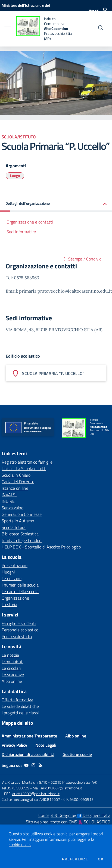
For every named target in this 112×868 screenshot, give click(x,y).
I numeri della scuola (20, 585)
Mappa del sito (17, 723)
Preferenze (75, 859)
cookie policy (20, 845)
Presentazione (15, 565)
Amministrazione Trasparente (29, 736)
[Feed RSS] (41, 765)
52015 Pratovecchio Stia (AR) (74, 782)
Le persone (12, 578)
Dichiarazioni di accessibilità (28, 754)
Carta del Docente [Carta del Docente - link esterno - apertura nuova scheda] (18, 482)
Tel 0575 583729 (15, 788)
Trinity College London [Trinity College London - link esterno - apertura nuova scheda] (22, 540)
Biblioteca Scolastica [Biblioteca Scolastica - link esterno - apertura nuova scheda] (20, 534)
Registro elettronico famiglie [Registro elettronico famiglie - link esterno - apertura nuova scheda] (27, 462)
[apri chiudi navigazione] (8, 29)
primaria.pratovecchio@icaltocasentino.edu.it (66, 291)
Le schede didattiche (20, 706)
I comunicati (13, 662)
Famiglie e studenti (19, 623)
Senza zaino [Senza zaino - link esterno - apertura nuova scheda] (13, 508)
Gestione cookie (77, 754)
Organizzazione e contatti (30, 222)
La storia (9, 604)
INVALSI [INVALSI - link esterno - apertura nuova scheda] (9, 495)
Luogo (15, 176)
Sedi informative (21, 232)
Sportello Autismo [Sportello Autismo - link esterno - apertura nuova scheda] (18, 521)
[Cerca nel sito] (101, 29)
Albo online (12, 681)
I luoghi (8, 572)
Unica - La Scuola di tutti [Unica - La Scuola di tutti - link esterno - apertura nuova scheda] (24, 469)
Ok (101, 859)
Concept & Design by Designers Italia (74, 815)
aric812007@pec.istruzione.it (36, 794)
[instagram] (33, 765)
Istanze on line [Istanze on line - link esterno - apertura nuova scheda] (15, 488)
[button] (56, 204)
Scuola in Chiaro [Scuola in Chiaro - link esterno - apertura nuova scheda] (16, 475)
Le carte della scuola (20, 591)
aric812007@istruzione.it (62, 788)
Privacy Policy (14, 745)
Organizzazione (15, 598)
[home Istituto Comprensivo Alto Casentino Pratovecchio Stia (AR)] (45, 29)
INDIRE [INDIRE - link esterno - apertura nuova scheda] (8, 501)
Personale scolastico (20, 630)
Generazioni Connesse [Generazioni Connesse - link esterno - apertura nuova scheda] (22, 514)
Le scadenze (13, 675)
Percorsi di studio (17, 636)
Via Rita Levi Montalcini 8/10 (24, 782)
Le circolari (11, 668)
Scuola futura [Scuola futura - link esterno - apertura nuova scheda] (14, 527)
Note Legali (46, 745)
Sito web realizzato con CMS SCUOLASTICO (68, 822)
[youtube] (26, 765)
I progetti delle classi (20, 713)
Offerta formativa (17, 700)
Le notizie (10, 655)
